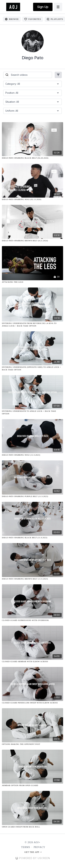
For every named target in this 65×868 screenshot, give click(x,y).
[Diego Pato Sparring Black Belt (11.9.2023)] (32, 538)
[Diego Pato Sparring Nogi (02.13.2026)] (32, 199)
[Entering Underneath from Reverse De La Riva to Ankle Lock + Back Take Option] (32, 325)
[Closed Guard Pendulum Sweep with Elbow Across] (32, 703)
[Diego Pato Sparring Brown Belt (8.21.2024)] (32, 241)
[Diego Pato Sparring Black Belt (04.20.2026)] (32, 158)
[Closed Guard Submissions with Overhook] (32, 620)
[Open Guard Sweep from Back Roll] (32, 827)
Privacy (39, 847)
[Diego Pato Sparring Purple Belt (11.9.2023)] (32, 496)
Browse (12, 19)
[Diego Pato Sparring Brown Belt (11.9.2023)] (32, 579)
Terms (26, 847)
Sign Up (43, 7)
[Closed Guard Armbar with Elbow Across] (32, 662)
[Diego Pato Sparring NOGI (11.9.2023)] (32, 455)
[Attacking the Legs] (32, 282)
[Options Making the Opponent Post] (32, 744)
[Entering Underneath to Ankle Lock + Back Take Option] (32, 412)
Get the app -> (33, 852)
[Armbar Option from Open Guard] (32, 785)
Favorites (33, 19)
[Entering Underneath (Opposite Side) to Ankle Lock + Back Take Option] (32, 368)
